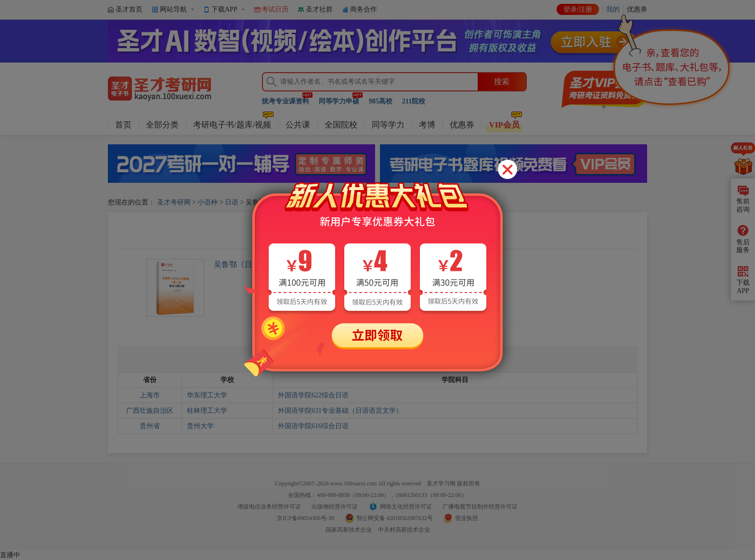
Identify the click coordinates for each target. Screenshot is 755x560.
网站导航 (173, 9)
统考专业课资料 (286, 101)
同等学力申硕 (339, 101)
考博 (427, 125)
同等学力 (388, 125)
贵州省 (150, 426)
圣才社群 (319, 9)
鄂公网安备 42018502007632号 (395, 518)
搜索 (502, 82)
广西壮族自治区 (150, 411)
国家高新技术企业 (349, 530)
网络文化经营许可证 (406, 507)
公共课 (298, 125)
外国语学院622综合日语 (313, 395)
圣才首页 (129, 9)
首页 (123, 125)
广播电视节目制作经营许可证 (480, 507)
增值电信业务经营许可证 (269, 507)
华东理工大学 (207, 395)
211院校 (414, 101)
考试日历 (275, 9)
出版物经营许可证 (335, 507)
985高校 (381, 101)
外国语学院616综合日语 (313, 426)
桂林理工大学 (207, 411)
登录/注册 (578, 9)
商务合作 (364, 9)
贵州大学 (200, 426)
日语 (232, 202)
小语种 (208, 202)
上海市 (150, 395)
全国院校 (341, 125)
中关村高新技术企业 (404, 530)
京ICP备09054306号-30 (306, 518)
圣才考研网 (174, 202)
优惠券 (462, 125)
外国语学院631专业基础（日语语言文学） (340, 411)
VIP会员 (504, 125)
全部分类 (162, 125)
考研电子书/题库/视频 (232, 125)
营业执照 (467, 518)
